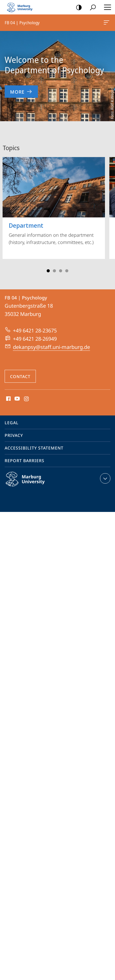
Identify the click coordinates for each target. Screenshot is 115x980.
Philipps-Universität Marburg (31, 483)
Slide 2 (54, 271)
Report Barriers (24, 461)
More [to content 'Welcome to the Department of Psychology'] (21, 92)
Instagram (27, 399)
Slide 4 (67, 271)
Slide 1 (48, 271)
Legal (12, 423)
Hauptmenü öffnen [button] (106, 7)
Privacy (14, 435)
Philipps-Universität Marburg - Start (22, 7)
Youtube (17, 399)
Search (91, 8)
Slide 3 (61, 271)
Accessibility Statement (34, 448)
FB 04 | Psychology (106, 23)
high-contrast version (77, 8)
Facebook (8, 399)
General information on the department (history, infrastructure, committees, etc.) (54, 201)
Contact (20, 377)
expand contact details (105, 478)
